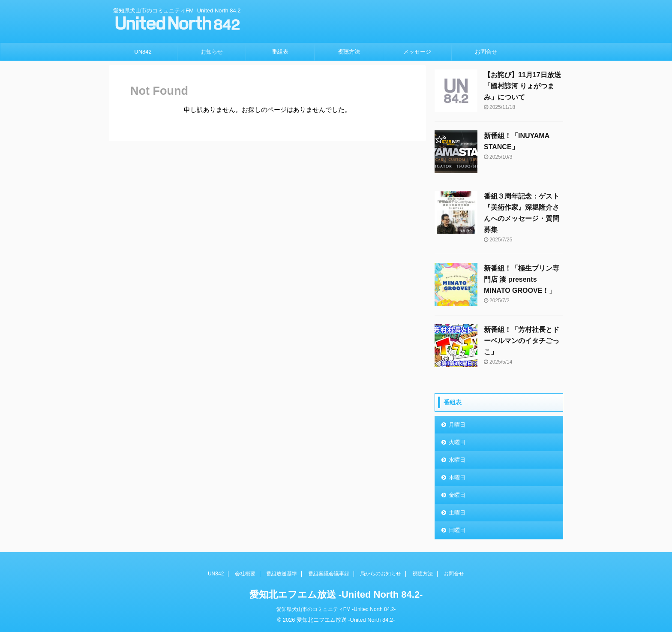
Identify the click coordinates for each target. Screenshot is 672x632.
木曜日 (457, 477)
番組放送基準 (282, 574)
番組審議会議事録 (329, 574)
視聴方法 (349, 52)
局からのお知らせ (381, 574)
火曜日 (457, 442)
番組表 (280, 52)
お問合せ (486, 52)
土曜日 (457, 513)
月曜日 (457, 425)
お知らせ (212, 52)
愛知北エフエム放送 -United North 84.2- (336, 594)
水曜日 (457, 460)
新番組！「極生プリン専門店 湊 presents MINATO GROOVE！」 (522, 279)
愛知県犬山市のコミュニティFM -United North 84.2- (336, 609)
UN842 (143, 52)
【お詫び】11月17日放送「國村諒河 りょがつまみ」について (522, 86)
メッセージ (417, 52)
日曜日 (457, 530)
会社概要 (245, 574)
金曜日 (457, 495)
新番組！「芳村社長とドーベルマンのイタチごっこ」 (522, 341)
